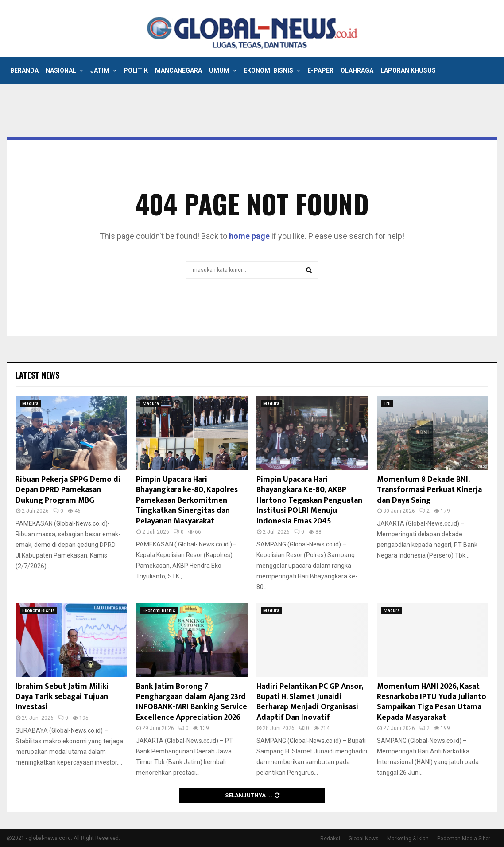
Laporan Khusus (408, 70)
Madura (30, 404)
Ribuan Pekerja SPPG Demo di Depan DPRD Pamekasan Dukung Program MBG (68, 490)
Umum (219, 70)
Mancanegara (178, 70)
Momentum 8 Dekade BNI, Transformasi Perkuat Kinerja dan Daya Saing (429, 490)
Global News (364, 839)
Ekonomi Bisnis (268, 70)
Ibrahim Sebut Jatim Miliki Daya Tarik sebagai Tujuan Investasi (62, 697)
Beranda (24, 70)
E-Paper (320, 70)
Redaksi (330, 839)
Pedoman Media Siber (464, 839)
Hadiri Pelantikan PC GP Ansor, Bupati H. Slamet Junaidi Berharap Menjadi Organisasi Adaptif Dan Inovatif (310, 702)
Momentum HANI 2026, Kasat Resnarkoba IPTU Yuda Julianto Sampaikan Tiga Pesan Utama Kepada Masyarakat (432, 702)
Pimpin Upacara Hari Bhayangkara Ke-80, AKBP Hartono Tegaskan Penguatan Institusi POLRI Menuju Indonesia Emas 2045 (309, 500)
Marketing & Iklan (408, 839)
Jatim (100, 70)
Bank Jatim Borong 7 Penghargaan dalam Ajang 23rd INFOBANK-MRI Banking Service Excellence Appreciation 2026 (192, 702)
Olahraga (357, 70)
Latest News (37, 375)
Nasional (61, 70)
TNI (387, 404)
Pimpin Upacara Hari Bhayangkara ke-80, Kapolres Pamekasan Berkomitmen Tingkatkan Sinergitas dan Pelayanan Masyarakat (187, 500)
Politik (136, 70)
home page (249, 236)
